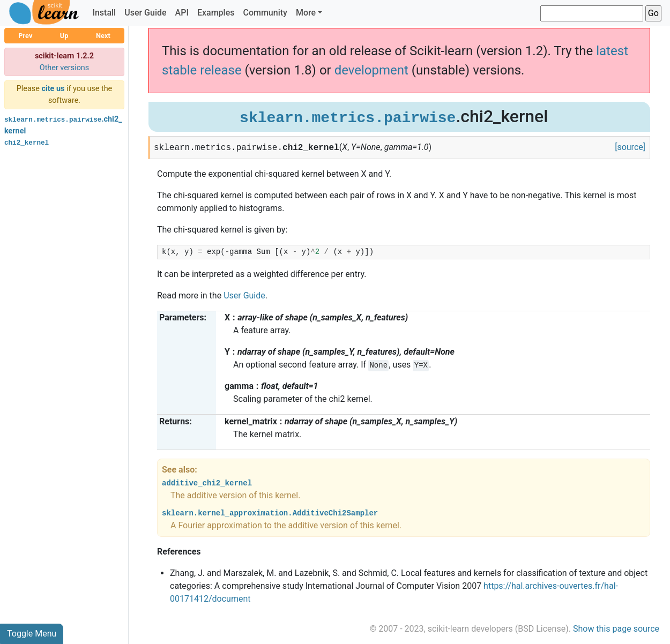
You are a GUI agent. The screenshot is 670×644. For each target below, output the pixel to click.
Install (104, 13)
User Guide (145, 13)
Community (265, 13)
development (371, 70)
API (182, 13)
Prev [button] (25, 36)
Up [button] (64, 36)
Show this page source (616, 629)
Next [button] (103, 36)
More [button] (306, 13)
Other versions (65, 68)
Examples (216, 13)
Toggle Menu (32, 634)
